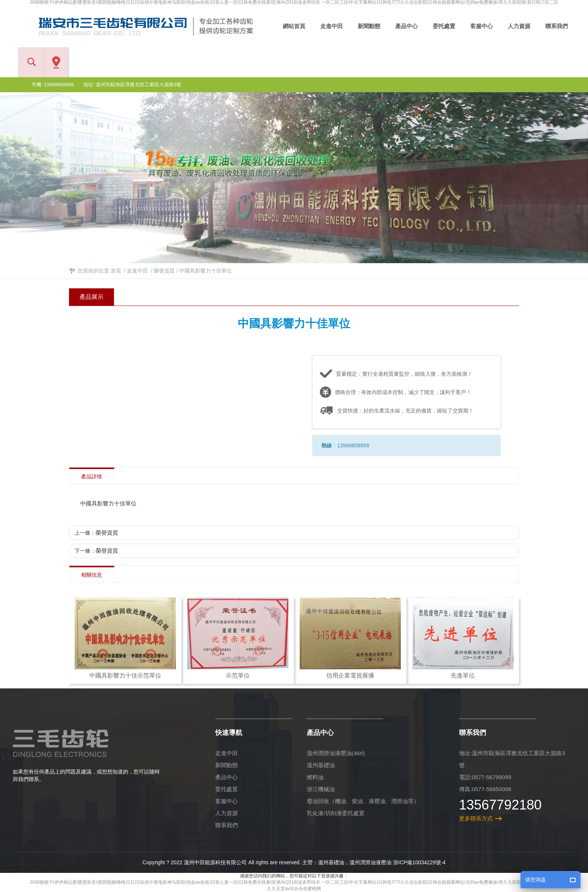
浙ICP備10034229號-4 (419, 862)
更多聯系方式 (476, 818)
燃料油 (315, 777)
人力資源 (226, 813)
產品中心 (226, 777)
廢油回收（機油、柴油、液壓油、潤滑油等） (363, 801)
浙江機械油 (321, 789)
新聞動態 (226, 765)
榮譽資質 (164, 271)
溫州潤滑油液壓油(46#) (336, 753)
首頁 (116, 271)
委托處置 (226, 789)
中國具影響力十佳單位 (205, 271)
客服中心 (226, 801)
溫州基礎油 (321, 765)
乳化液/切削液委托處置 (336, 813)
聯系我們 (226, 825)
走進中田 (137, 271)
